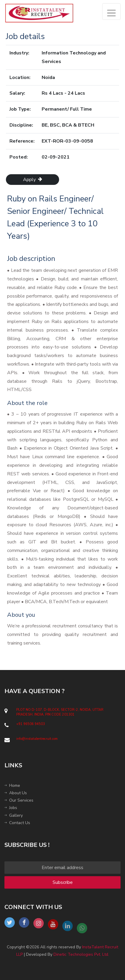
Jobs (11, 808)
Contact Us (17, 823)
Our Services (19, 800)
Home (12, 786)
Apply (33, 180)
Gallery (14, 815)
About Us (16, 793)
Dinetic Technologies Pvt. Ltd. (81, 954)
